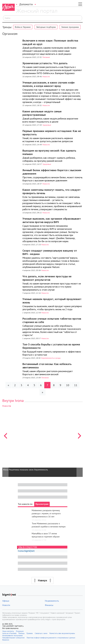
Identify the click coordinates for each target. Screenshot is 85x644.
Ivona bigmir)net (26, 551)
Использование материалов (12, 636)
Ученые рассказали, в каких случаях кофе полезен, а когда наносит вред (49, 84)
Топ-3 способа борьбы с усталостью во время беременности (51, 346)
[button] (5, 441)
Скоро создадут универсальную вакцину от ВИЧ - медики (50, 252)
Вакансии (6, 640)
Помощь (21, 633)
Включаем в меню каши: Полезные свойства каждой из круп (50, 42)
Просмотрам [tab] (42, 504)
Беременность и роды (51, 358)
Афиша (6, 601)
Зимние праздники (70, 27)
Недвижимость (52, 601)
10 (68, 385)
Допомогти (26, 4)
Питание (46, 57)
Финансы (49, 605)
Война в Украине (23, 27)
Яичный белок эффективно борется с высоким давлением (52, 172)
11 (76, 385)
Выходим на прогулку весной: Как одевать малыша (49, 152)
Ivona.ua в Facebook (9, 633)
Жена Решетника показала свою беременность (25, 470)
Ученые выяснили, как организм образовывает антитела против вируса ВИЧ (52, 220)
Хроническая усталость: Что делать (45, 63)
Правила (30, 633)
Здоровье (47, 125)
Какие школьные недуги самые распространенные (42, 113)
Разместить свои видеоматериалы (62, 633)
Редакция (20, 631)
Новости (46, 76)
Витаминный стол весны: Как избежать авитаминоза (47, 366)
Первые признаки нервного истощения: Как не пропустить (52, 133)
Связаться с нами (41, 633)
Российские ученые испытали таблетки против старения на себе (52, 320)
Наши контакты (8, 631)
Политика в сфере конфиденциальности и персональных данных (51, 638)
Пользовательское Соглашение (13, 638)
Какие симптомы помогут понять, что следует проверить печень (51, 192)
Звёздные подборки (46, 27)
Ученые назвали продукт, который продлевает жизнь (52, 301)
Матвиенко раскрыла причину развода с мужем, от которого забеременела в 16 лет (46, 513)
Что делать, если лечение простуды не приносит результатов (47, 278)
